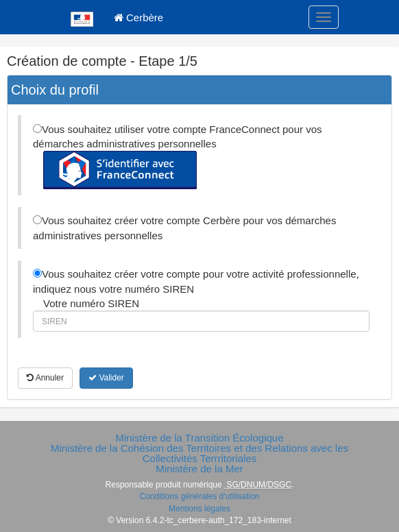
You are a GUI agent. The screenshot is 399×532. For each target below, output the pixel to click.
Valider (106, 378)
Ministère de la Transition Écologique (199, 438)
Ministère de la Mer (199, 469)
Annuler (45, 378)
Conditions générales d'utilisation (199, 496)
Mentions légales (199, 509)
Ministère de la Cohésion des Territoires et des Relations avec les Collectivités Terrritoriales (199, 453)
